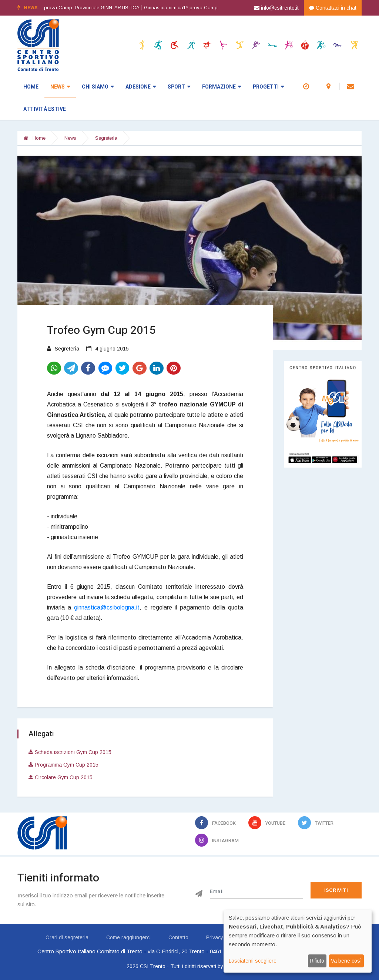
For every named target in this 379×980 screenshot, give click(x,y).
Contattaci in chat (333, 8)
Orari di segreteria (67, 937)
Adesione (141, 87)
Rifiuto (317, 961)
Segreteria (106, 138)
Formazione (222, 87)
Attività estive (45, 109)
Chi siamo (98, 87)
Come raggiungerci (128, 937)
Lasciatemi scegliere (253, 961)
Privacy (215, 937)
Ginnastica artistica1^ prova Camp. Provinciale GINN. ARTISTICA (81, 8)
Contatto (178, 937)
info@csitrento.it (276, 8)
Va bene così (346, 961)
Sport (179, 87)
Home (31, 87)
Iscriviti (336, 890)
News (60, 87)
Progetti (268, 87)
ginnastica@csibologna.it (107, 607)
